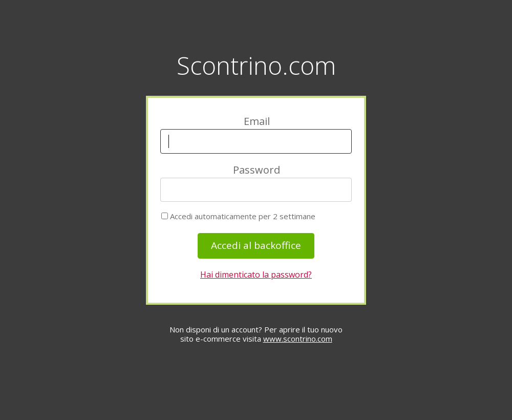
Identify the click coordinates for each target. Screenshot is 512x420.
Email (257, 121)
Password (257, 170)
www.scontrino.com (298, 339)
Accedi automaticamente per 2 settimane (238, 216)
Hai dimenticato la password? (256, 275)
